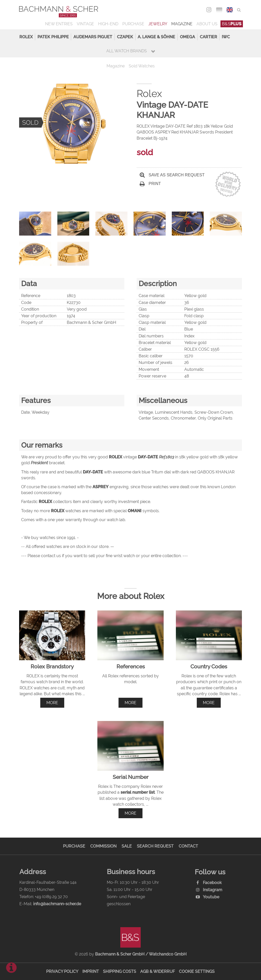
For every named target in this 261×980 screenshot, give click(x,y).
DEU (219, 10)
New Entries (59, 24)
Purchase (133, 24)
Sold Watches (142, 66)
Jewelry (158, 24)
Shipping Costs (120, 971)
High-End (108, 24)
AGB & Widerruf (158, 971)
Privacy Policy (62, 971)
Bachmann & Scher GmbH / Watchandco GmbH (141, 954)
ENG (230, 10)
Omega (187, 37)
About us (207, 24)
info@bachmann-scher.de (57, 904)
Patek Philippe (53, 37)
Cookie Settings (197, 971)
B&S (232, 24)
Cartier (208, 37)
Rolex (26, 37)
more (52, 703)
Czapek (125, 37)
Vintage (85, 24)
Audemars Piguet (93, 37)
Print (150, 184)
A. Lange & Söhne (156, 37)
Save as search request (172, 175)
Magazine (182, 24)
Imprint (91, 971)
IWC (226, 37)
